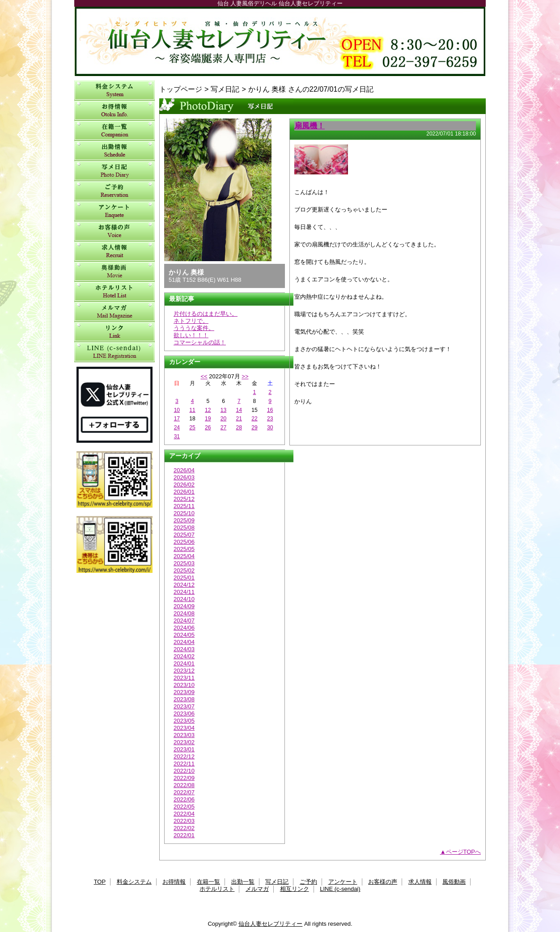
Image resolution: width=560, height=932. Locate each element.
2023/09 (184, 692)
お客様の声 (115, 231)
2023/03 (184, 735)
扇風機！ (310, 126)
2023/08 (184, 699)
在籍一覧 (115, 131)
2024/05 (184, 635)
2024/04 (184, 642)
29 (254, 428)
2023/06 (184, 714)
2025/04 (184, 556)
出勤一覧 (115, 151)
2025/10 (184, 513)
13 (223, 410)
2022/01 (184, 835)
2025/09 (184, 520)
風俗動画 (115, 272)
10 (177, 410)
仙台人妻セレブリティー (280, 41)
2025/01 (184, 578)
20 (223, 419)
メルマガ (115, 312)
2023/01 (184, 749)
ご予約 (115, 191)
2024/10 (184, 599)
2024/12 (184, 585)
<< (204, 376)
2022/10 (184, 771)
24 (177, 428)
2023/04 (184, 728)
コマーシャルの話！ (200, 342)
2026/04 (184, 470)
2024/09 (184, 606)
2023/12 (184, 671)
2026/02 (184, 485)
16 (270, 410)
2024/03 (184, 649)
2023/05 (184, 721)
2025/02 (184, 570)
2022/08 (184, 785)
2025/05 (184, 549)
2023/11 (184, 678)
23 (270, 419)
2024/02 (184, 656)
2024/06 (184, 628)
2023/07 (184, 706)
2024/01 (184, 663)
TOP (100, 882)
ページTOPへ (464, 852)
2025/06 (184, 542)
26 (208, 428)
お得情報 (115, 111)
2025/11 (184, 506)
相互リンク (115, 332)
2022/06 (184, 799)
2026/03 (184, 477)
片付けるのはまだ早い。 (206, 314)
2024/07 (184, 621)
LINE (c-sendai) (115, 352)
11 (192, 410)
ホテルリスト (115, 292)
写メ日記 (115, 171)
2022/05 (184, 807)
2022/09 (184, 778)
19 (208, 419)
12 (208, 410)
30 (270, 428)
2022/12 (184, 756)
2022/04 (184, 814)
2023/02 (184, 742)
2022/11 (184, 764)
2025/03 (184, 563)
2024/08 (184, 613)
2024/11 (184, 592)
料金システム (115, 91)
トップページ (181, 89)
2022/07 (184, 792)
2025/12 (184, 499)
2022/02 (184, 828)
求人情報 (115, 252)
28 (239, 428)
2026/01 (184, 492)
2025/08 (184, 527)
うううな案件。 (194, 328)
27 (223, 428)
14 (239, 410)
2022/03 (184, 821)
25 (192, 428)
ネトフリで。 (191, 321)
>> (245, 376)
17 (177, 419)
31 (177, 436)
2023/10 (184, 685)
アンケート (115, 211)
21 (239, 419)
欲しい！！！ (191, 335)
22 (254, 419)
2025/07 (184, 535)
